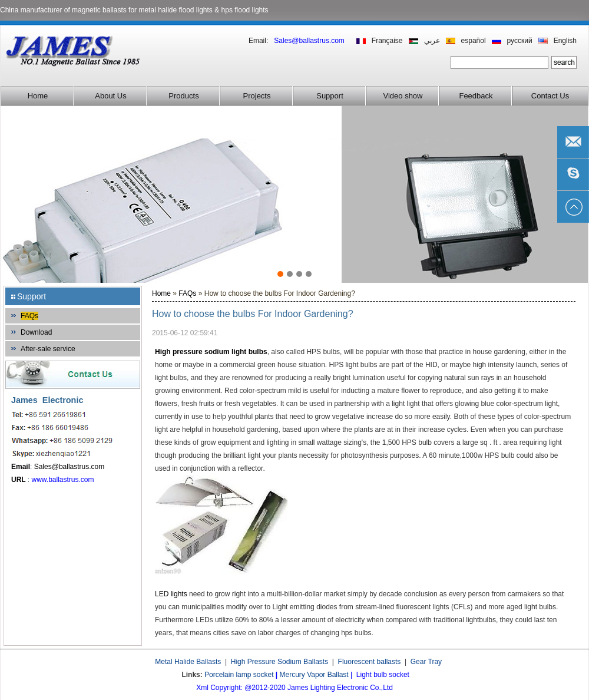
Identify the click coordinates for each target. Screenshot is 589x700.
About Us (110, 96)
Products (183, 96)
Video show (403, 96)
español (474, 41)
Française (387, 41)
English (565, 41)
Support (330, 96)
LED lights (171, 594)
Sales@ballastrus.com (70, 467)
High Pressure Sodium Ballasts (279, 662)
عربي (432, 41)
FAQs (29, 316)
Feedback (476, 96)
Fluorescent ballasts (370, 662)
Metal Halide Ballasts (188, 662)
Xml (202, 688)
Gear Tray (426, 662)
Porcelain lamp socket (239, 675)
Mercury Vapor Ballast (314, 675)
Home (38, 96)
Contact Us (550, 96)
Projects (257, 96)
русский (520, 41)
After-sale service (48, 349)
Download (36, 332)
